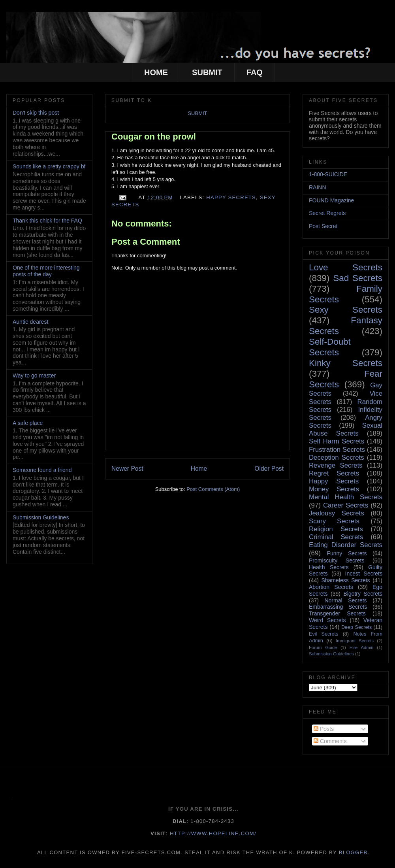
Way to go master (34, 376)
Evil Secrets (324, 634)
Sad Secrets (358, 278)
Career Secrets (346, 505)
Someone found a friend (42, 470)
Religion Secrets (336, 529)
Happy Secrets (231, 197)
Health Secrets (329, 567)
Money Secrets (334, 489)
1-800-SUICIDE (328, 174)
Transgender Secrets (337, 613)
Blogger (353, 852)
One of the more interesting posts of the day (46, 271)
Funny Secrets (347, 553)
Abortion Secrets (331, 587)
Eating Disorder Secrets (346, 545)
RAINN (318, 187)
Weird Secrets (327, 620)
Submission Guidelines (41, 517)
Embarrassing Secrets (338, 607)
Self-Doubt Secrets (330, 347)
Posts (324, 729)
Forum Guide (323, 647)
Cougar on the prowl (154, 137)
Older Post (269, 469)
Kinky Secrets (346, 363)
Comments (330, 741)
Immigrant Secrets (355, 641)
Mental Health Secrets (346, 497)
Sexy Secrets (346, 310)
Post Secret (323, 226)
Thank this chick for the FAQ (47, 221)
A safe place (28, 423)
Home (199, 469)
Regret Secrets (334, 473)
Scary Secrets (334, 521)
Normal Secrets (345, 600)
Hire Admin (362, 647)
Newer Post (127, 469)
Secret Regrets (327, 213)
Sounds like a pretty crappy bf (49, 166)
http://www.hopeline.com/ (213, 833)
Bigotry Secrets (363, 594)
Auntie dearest (30, 322)
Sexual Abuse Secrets (346, 429)
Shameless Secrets (345, 580)
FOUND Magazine (331, 200)
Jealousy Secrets (337, 513)
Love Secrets (346, 267)
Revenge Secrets (336, 465)
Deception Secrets (337, 458)
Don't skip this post (36, 113)
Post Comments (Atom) (213, 489)
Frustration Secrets (337, 450)
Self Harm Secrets (337, 441)
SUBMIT (207, 72)
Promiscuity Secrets (337, 560)
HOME (156, 72)
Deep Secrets (356, 627)
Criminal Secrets (336, 537)
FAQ (255, 72)
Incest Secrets (364, 574)
